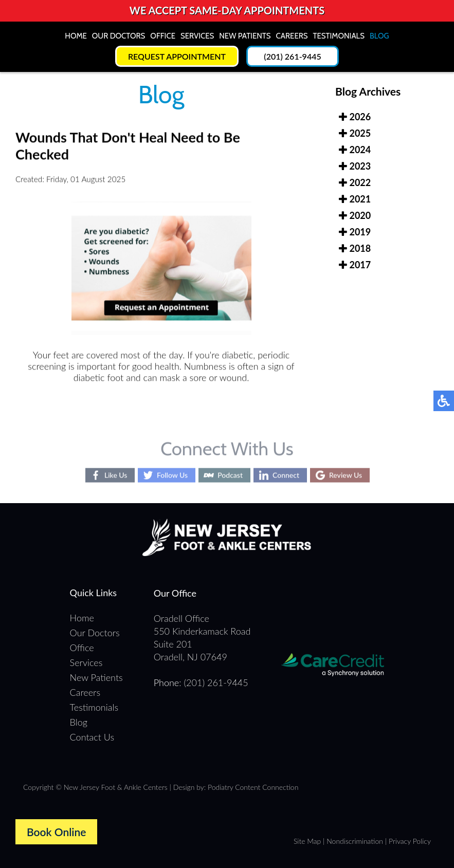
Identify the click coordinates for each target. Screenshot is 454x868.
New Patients (245, 36)
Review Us (346, 475)
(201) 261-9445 (292, 56)
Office (163, 36)
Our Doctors (119, 36)
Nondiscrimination (355, 841)
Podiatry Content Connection (253, 787)
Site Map (307, 841)
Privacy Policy (410, 841)
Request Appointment (177, 56)
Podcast (230, 475)
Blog (379, 36)
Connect (286, 475)
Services (197, 36)
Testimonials (339, 36)
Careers (292, 36)
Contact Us (92, 737)
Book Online (56, 832)
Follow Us (172, 475)
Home (76, 36)
